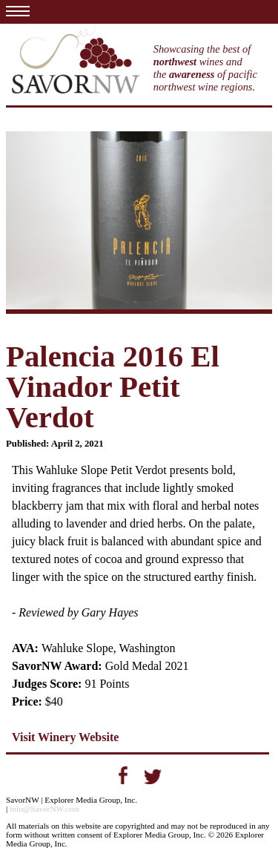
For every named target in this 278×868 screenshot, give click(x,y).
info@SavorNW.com (44, 809)
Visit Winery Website (65, 737)
